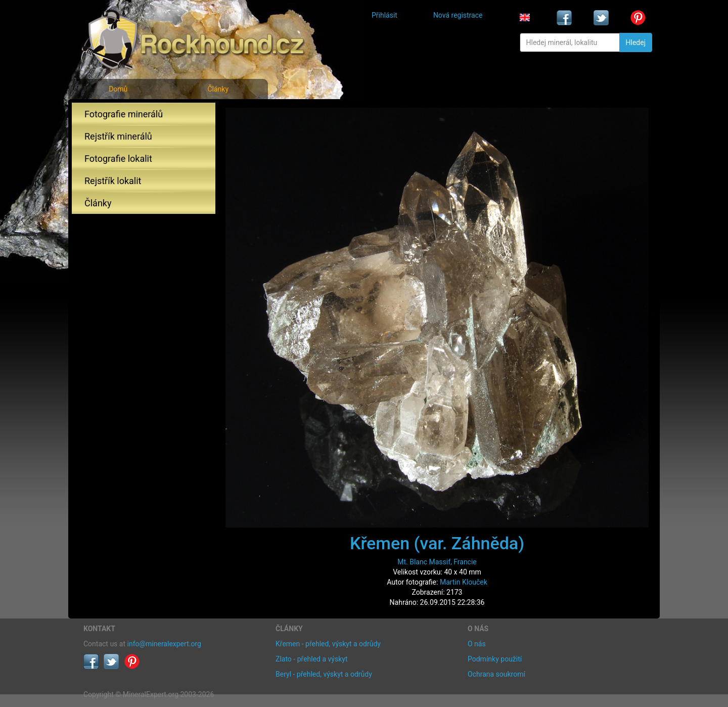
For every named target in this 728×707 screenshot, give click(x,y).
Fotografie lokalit (118, 159)
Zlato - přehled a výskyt (311, 659)
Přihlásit (384, 15)
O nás (477, 644)
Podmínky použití (495, 659)
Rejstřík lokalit (113, 181)
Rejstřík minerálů (118, 136)
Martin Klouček (464, 582)
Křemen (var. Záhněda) (437, 543)
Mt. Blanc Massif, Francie (437, 562)
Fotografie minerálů (124, 114)
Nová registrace (458, 15)
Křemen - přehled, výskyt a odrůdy (328, 644)
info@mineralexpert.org (164, 644)
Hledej (636, 42)
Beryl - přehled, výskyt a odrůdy (324, 674)
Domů (118, 89)
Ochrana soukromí (496, 674)
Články (218, 89)
